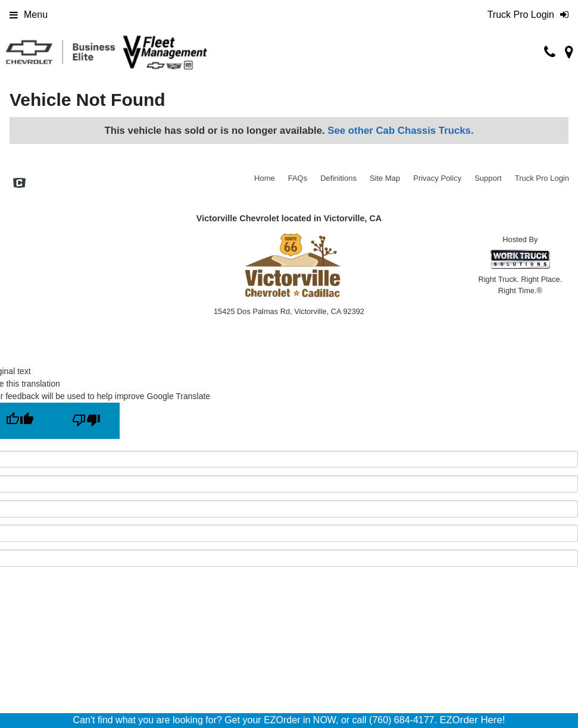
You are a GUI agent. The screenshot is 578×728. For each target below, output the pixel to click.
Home (265, 178)
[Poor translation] (86, 421)
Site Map (385, 178)
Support (488, 178)
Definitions (338, 178)
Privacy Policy (437, 178)
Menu (29, 15)
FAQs (298, 178)
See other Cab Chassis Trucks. (400, 131)
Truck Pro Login (542, 178)
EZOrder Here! (472, 720)
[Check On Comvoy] (19, 184)
